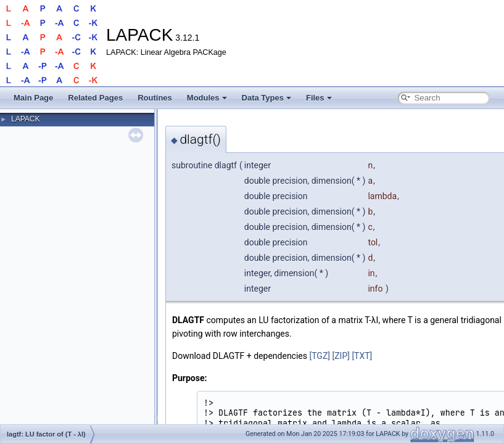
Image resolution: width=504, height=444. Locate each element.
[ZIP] (341, 356)
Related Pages (95, 98)
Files (319, 98)
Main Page (33, 98)
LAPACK (25, 119)
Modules (207, 98)
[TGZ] (320, 356)
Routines (155, 98)
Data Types (266, 98)
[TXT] (362, 356)
